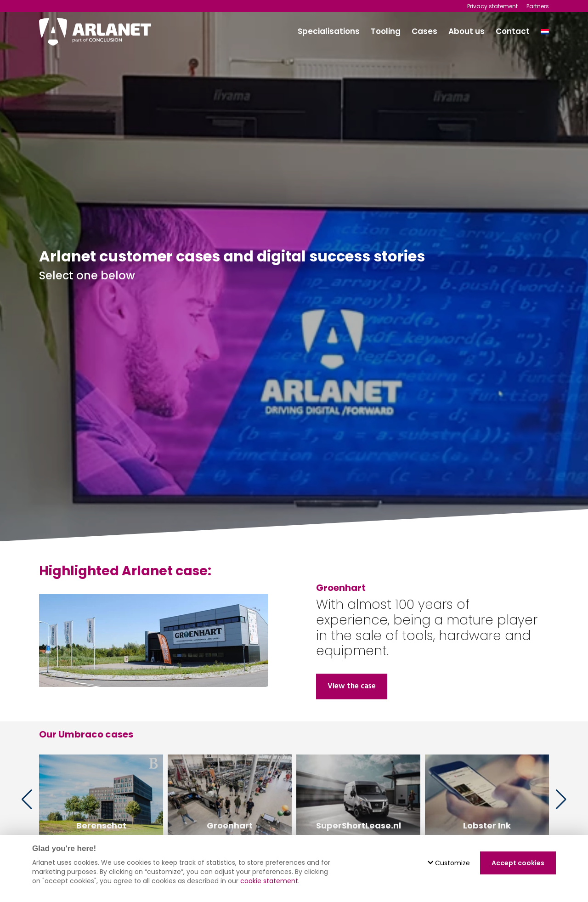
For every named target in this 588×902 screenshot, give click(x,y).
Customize (449, 863)
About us (466, 31)
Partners (538, 6)
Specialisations (329, 31)
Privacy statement (492, 6)
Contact (513, 31)
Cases (424, 31)
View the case (352, 686)
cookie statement (269, 881)
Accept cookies (518, 863)
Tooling (386, 31)
